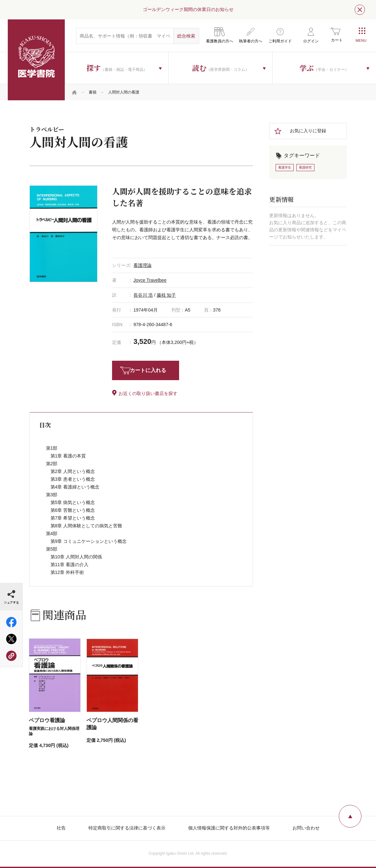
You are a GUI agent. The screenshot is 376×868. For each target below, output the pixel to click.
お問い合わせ (306, 828)
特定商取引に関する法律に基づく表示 (127, 828)
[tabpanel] (63, 234)
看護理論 (142, 265)
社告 (61, 828)
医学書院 (36, 60)
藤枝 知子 (166, 295)
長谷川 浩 (143, 295)
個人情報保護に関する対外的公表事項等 (229, 828)
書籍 (93, 92)
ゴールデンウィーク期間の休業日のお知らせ (188, 9)
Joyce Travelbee (150, 280)
